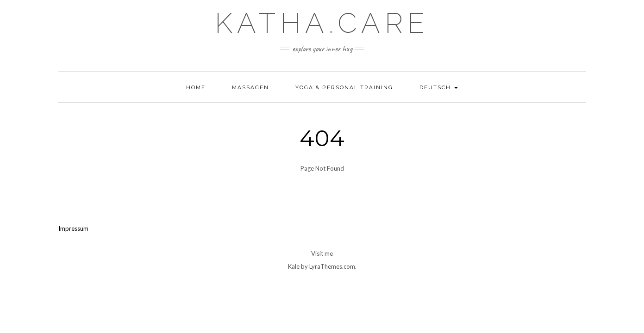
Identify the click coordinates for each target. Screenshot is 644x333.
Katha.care (322, 23)
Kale (294, 266)
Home (196, 87)
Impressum (73, 228)
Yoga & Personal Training (344, 87)
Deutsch (439, 87)
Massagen (250, 87)
